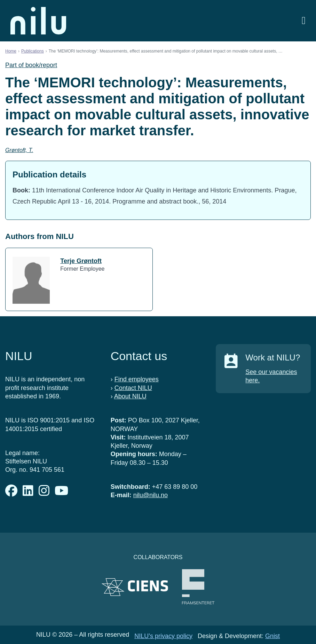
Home (11, 51)
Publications (33, 51)
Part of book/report (31, 65)
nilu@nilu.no (151, 495)
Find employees (137, 379)
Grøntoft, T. (19, 150)
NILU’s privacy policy (163, 636)
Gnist (272, 636)
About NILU (130, 396)
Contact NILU (133, 388)
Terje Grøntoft (81, 261)
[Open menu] (304, 21)
